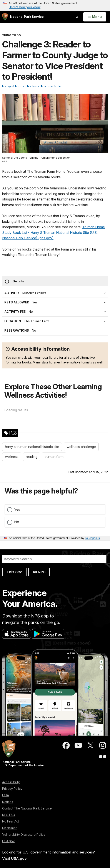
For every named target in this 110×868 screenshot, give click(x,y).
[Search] (54, 559)
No (17, 522)
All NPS (39, 572)
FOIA (6, 795)
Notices (8, 802)
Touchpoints (92, 538)
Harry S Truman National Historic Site (31, 86)
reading (32, 457)
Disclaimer (9, 828)
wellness (12, 457)
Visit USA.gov (14, 858)
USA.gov (8, 841)
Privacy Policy (12, 789)
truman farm (54, 457)
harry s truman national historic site (32, 447)
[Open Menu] (95, 17)
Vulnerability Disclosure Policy (24, 835)
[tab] (56, 312)
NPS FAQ (9, 815)
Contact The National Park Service (27, 808)
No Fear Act (11, 821)
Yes (17, 509)
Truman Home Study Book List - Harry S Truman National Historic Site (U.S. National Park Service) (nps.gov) (53, 232)
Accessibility (11, 782)
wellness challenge (81, 447)
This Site (14, 572)
